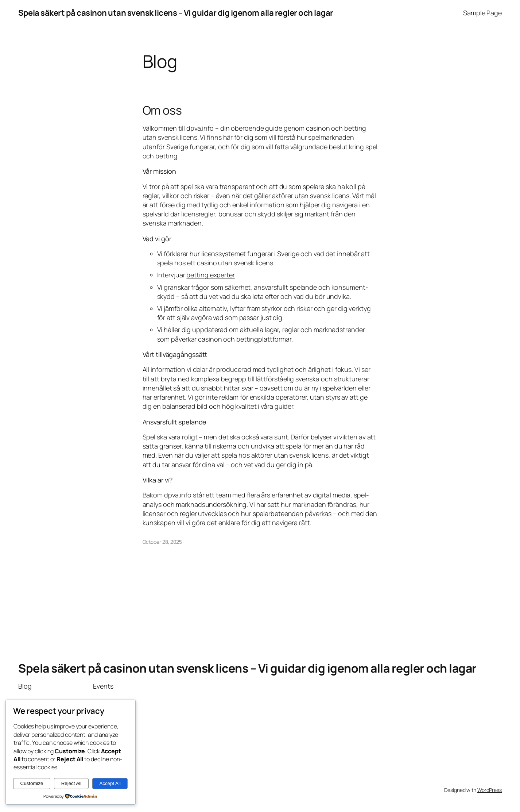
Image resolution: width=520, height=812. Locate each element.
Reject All (71, 783)
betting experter (210, 275)
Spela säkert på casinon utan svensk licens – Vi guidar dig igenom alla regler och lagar (176, 13)
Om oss (162, 110)
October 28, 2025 (162, 542)
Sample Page (482, 13)
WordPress (490, 790)
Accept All (110, 783)
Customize (32, 783)
